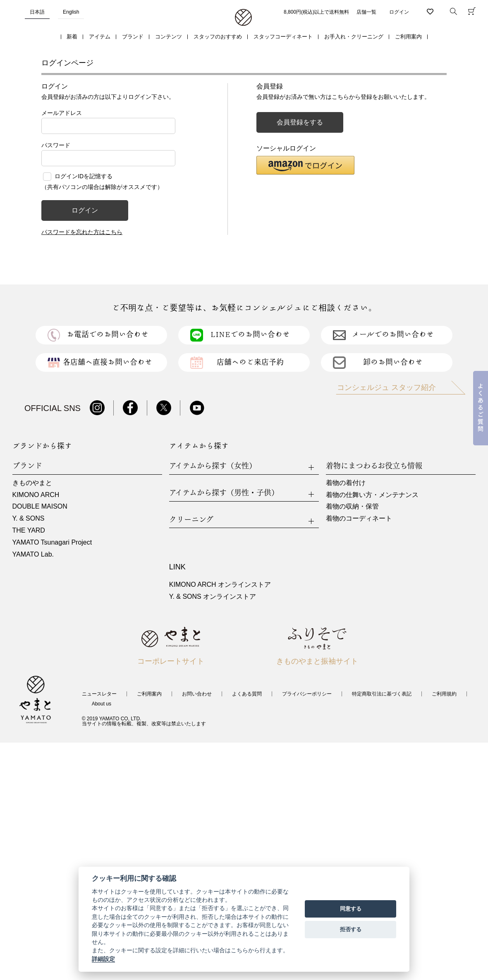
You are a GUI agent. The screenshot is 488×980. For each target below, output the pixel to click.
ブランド (133, 37)
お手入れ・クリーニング (354, 37)
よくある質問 (247, 694)
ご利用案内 (408, 37)
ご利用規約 (444, 694)
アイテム (100, 37)
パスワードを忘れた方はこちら (82, 232)
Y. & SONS (29, 518)
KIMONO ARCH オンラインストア (220, 584)
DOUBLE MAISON (40, 506)
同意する (351, 909)
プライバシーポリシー (307, 694)
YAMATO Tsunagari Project (52, 542)
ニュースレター (99, 694)
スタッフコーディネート (283, 37)
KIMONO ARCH (36, 495)
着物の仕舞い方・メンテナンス (372, 495)
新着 (72, 37)
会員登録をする (300, 122)
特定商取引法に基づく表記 (382, 694)
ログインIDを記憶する (84, 176)
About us (102, 704)
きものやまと (32, 483)
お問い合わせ (197, 694)
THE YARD (29, 530)
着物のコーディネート (359, 518)
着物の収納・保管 (352, 506)
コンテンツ (169, 37)
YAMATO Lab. (33, 554)
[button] (305, 165)
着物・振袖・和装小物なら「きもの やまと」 (243, 18)
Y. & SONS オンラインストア (213, 596)
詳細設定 (103, 959)
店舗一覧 (366, 12)
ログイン (399, 12)
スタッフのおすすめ (218, 37)
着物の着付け (346, 483)
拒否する (351, 929)
